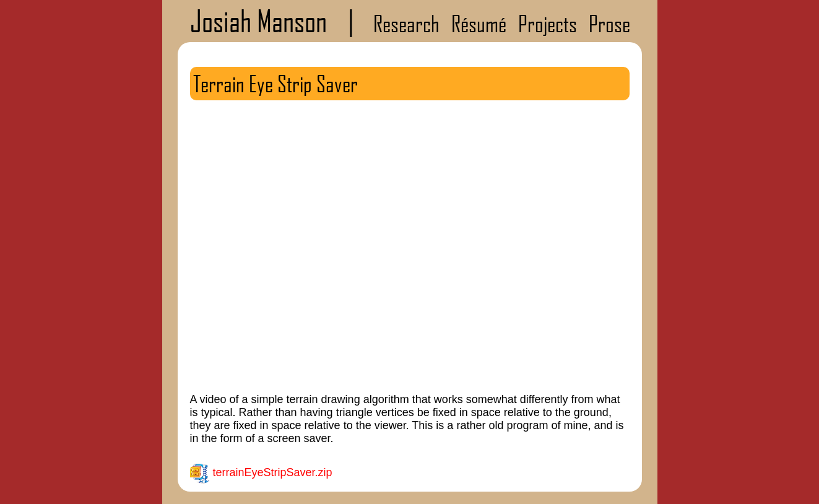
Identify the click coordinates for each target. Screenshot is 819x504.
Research (406, 24)
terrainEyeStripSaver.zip (273, 472)
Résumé (479, 24)
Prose (609, 24)
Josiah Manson (258, 21)
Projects (548, 24)
